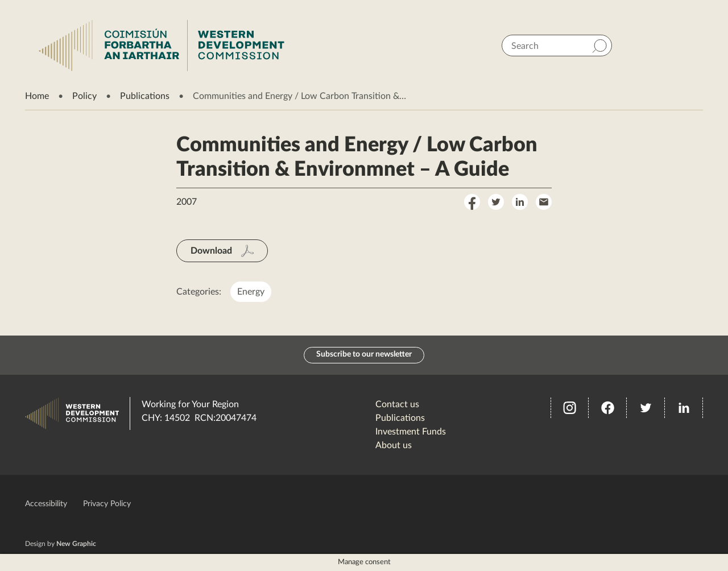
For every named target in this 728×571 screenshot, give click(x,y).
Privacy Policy (107, 504)
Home (37, 96)
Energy (251, 292)
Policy (84, 96)
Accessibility (46, 504)
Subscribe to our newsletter (364, 355)
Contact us (397, 404)
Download (211, 251)
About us (394, 445)
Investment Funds (411, 432)
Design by (61, 544)
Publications (145, 96)
